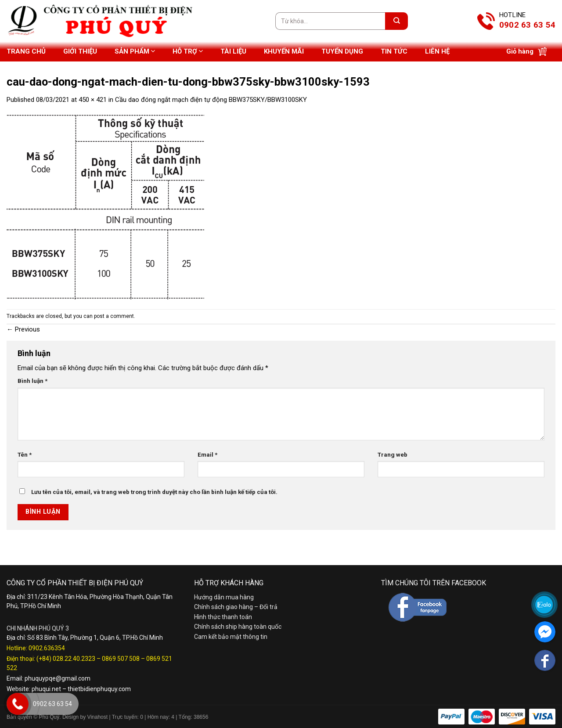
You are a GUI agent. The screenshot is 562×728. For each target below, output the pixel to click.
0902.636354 (47, 648)
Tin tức (394, 51)
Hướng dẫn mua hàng (224, 597)
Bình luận (32, 381)
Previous (23, 329)
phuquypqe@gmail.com (58, 678)
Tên (25, 454)
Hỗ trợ (188, 51)
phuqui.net (46, 689)
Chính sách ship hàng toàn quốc (238, 627)
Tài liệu (233, 51)
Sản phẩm (135, 51)
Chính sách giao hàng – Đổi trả (236, 607)
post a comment (114, 316)
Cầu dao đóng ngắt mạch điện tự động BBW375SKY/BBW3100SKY (211, 100)
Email (207, 454)
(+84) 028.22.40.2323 (66, 659)
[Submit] (396, 21)
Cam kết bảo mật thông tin (231, 637)
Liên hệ (437, 51)
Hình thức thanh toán (223, 617)
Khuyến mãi (284, 51)
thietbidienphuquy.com (99, 689)
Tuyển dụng (342, 51)
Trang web (393, 454)
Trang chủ (26, 51)
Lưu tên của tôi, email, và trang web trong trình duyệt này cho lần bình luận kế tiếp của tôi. (154, 492)
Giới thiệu (80, 51)
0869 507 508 (121, 659)
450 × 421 (93, 100)
